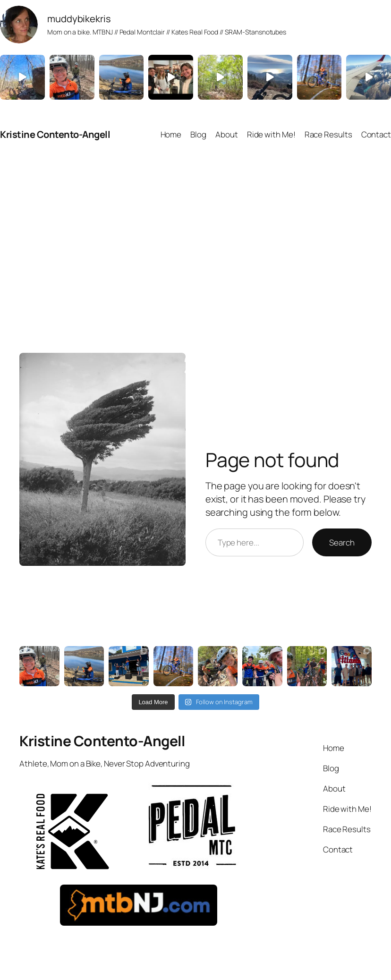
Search (342, 542)
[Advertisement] (195, 249)
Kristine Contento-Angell (55, 134)
